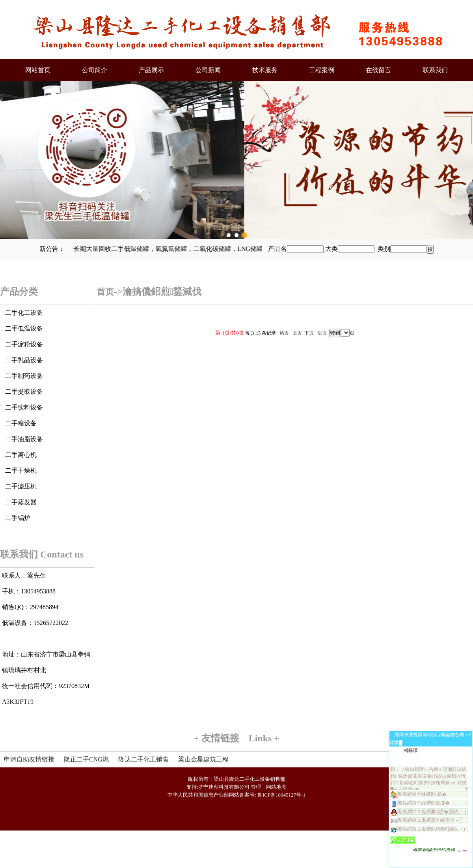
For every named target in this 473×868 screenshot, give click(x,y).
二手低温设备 (24, 328)
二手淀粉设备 (24, 344)
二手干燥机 (21, 470)
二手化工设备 (24, 313)
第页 (284, 333)
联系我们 (435, 70)
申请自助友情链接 (29, 759)
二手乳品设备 (24, 360)
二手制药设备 (24, 376)
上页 (297, 333)
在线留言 (378, 70)
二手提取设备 (24, 392)
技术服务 (265, 70)
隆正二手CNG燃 (86, 759)
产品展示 (151, 70)
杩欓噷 (411, 750)
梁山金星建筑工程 (203, 759)
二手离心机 (21, 455)
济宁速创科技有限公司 (224, 787)
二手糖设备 (21, 423)
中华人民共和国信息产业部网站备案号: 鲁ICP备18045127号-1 (236, 795)
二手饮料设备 (24, 407)
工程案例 (322, 70)
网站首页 (38, 70)
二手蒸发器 (21, 502)
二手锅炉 (18, 518)
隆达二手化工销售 (143, 759)
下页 (309, 333)
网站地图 (276, 787)
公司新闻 (208, 70)
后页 (322, 333)
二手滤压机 (21, 486)
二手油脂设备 (24, 439)
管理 (256, 787)
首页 (105, 292)
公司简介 (95, 70)
